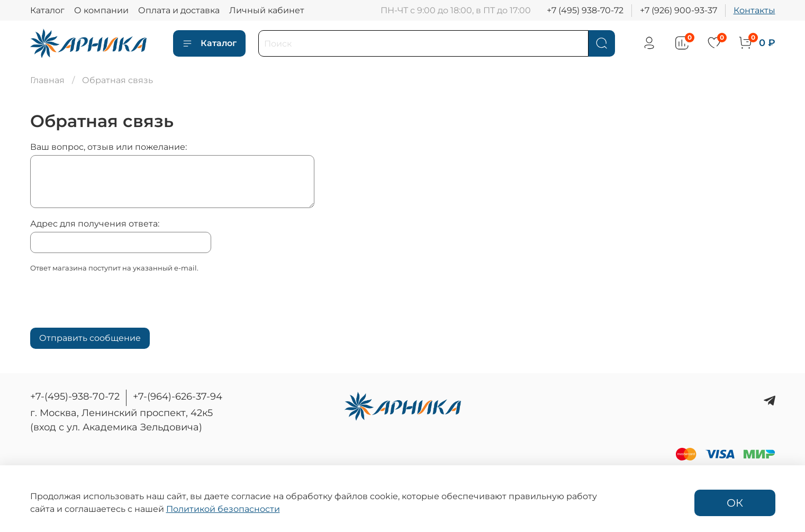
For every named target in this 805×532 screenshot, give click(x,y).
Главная (47, 80)
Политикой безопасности (223, 509)
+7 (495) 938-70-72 (585, 10)
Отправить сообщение (90, 338)
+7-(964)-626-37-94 (178, 396)
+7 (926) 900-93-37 (679, 10)
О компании (101, 10)
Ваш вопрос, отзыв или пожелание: (108, 147)
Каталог (47, 10)
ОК (735, 503)
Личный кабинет (267, 10)
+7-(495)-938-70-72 (75, 396)
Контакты (754, 10)
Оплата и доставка (179, 10)
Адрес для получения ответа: (95, 224)
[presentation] (111, 303)
